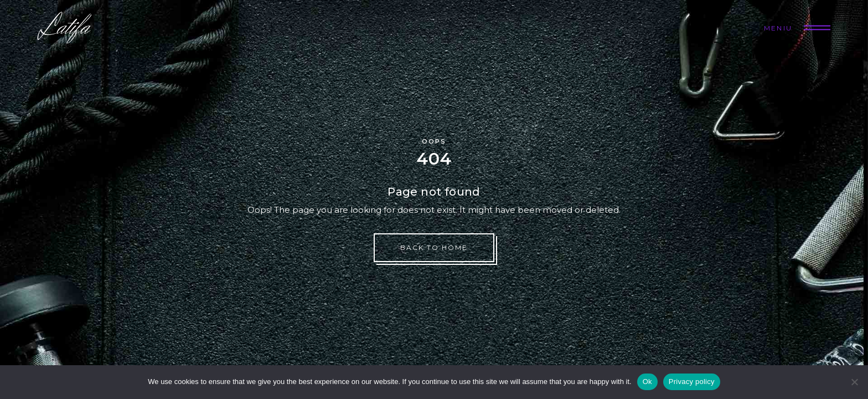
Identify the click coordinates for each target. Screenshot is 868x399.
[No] (854, 382)
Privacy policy (692, 382)
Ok (647, 382)
